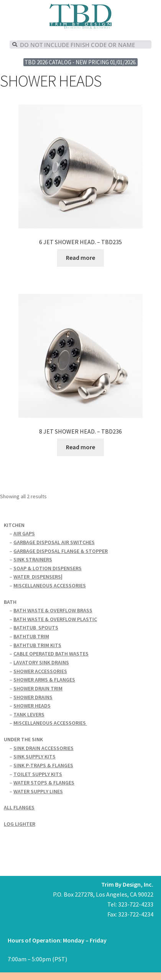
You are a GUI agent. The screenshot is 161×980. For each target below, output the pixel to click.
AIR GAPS (24, 533)
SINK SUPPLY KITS (34, 757)
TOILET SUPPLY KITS (38, 774)
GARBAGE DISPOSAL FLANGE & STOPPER (61, 551)
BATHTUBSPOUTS (36, 628)
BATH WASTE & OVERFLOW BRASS (53, 610)
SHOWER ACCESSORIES (40, 671)
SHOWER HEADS (32, 706)
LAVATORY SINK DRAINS (41, 662)
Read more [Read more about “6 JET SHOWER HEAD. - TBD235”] (80, 258)
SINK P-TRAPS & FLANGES (43, 765)
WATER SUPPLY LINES (38, 791)
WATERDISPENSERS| (38, 577)
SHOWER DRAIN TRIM (38, 688)
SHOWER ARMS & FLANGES (44, 680)
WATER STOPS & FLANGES (44, 783)
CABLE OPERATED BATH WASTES (51, 654)
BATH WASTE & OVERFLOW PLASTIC (55, 619)
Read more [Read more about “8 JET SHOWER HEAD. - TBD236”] (80, 447)
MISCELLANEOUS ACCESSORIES (50, 585)
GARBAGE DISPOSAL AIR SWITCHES (54, 542)
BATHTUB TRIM (31, 636)
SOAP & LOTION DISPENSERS (48, 568)
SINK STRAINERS (33, 559)
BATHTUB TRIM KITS (37, 645)
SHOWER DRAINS (33, 697)
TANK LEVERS (29, 714)
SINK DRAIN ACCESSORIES (44, 748)
